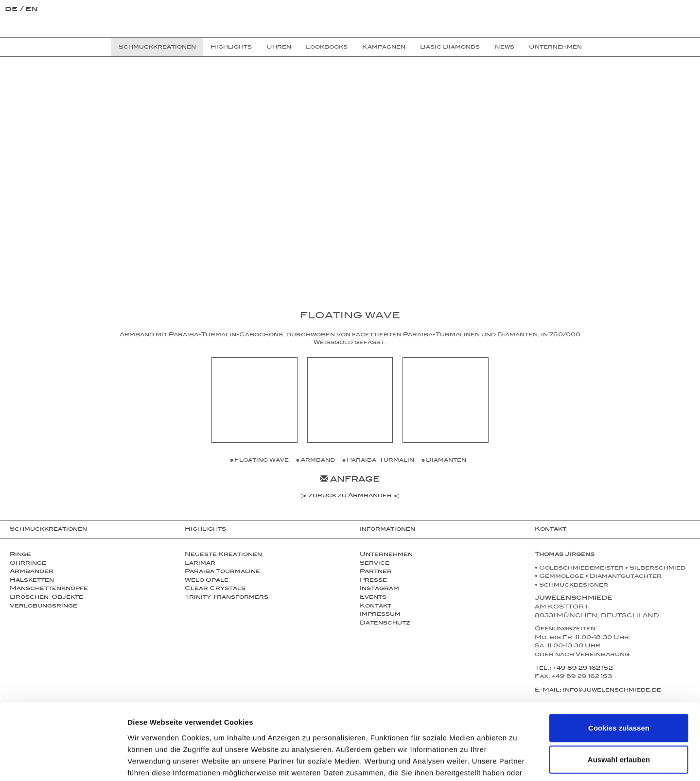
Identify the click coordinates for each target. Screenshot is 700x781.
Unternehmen (386, 555)
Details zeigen (517, 762)
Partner (376, 572)
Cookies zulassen (619, 666)
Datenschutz (385, 624)
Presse (373, 581)
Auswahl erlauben (619, 698)
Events (373, 598)
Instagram (379, 589)
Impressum (380, 615)
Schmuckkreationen (48, 530)
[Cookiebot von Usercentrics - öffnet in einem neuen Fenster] (63, 762)
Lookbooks (327, 48)
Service (375, 564)
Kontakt (376, 607)
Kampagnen (384, 48)
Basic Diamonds (450, 48)
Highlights (231, 48)
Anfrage (350, 480)
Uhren (279, 48)
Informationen (387, 530)
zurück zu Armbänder (350, 497)
